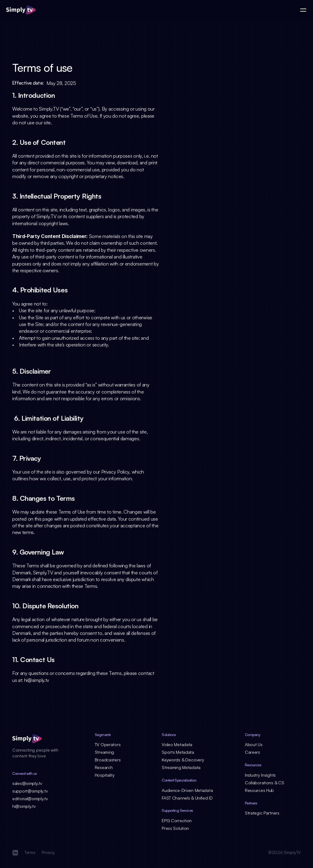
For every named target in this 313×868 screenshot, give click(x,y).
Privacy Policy (115, 472)
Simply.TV (49, 109)
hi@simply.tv (37, 680)
